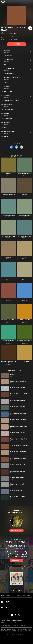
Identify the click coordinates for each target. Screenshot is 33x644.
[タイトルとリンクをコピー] (22, 147)
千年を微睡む (24, 278)
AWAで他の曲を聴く (16, 531)
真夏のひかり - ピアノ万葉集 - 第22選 (8, 341)
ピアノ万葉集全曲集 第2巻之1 (25, 174)
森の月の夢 (24, 195)
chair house (13, 33)
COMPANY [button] (5, 607)
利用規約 (3, 623)
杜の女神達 (9, 174)
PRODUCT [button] (5, 602)
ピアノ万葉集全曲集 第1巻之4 (8, 215)
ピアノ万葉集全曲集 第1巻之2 (8, 236)
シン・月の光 (24, 257)
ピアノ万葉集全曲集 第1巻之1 (25, 236)
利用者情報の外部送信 (6, 625)
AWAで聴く (16, 44)
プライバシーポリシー (13, 623)
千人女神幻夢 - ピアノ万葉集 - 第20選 (22, 595)
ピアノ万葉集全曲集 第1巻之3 (25, 215)
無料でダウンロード (16, 561)
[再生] (30, 28)
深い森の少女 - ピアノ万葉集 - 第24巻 (9, 320)
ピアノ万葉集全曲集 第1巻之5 (8, 195)
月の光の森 (9, 278)
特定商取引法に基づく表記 (20, 625)
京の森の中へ (9, 299)
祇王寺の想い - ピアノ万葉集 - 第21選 (24, 341)
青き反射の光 (24, 299)
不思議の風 (9, 257)
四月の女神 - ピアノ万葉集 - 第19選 (8, 362)
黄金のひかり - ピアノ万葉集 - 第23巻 (25, 320)
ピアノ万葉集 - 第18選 (25, 362)
